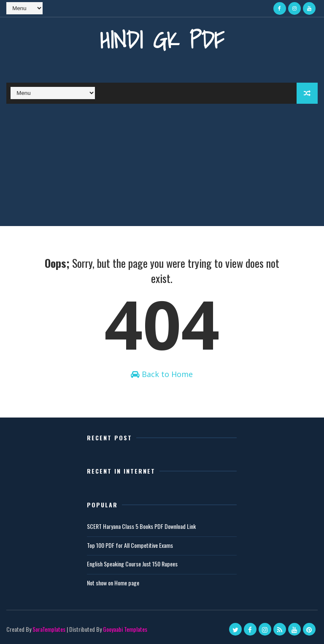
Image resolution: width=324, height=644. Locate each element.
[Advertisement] (162, 167)
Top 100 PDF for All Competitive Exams (130, 545)
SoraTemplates (49, 629)
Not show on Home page (113, 583)
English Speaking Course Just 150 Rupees (132, 564)
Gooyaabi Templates (125, 629)
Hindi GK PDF (162, 40)
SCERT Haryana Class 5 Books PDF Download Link (141, 526)
